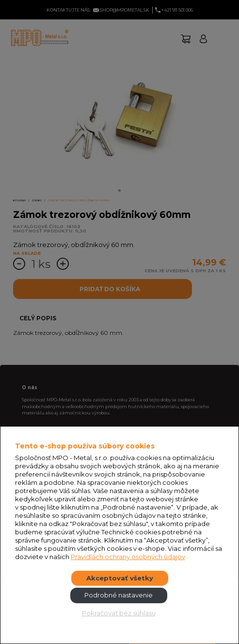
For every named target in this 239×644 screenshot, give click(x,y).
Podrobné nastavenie (119, 595)
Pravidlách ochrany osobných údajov (128, 557)
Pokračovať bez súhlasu (119, 613)
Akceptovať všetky (120, 578)
